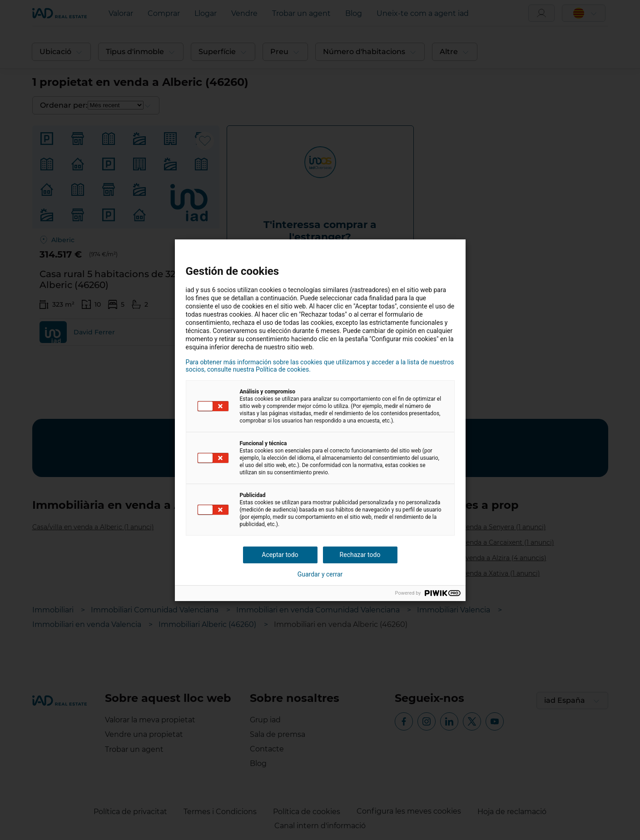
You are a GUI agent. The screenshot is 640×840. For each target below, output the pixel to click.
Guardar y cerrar (320, 574)
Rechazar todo (360, 555)
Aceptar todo (280, 555)
